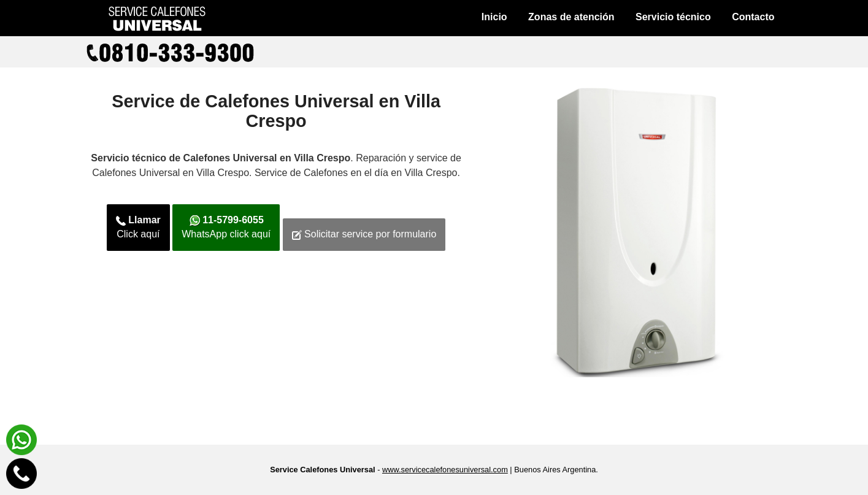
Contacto (753, 17)
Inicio (494, 17)
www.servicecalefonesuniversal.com (445, 470)
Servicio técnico (673, 17)
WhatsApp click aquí (226, 227)
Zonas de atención (571, 17)
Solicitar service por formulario (364, 234)
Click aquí (138, 227)
